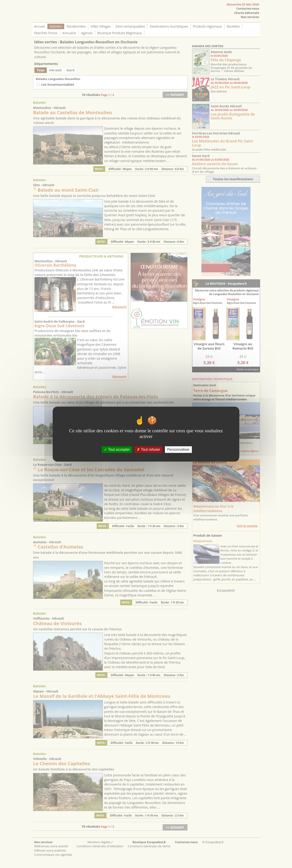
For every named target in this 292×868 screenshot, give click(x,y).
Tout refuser (149, 449)
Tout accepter (117, 449)
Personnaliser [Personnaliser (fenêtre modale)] (178, 449)
